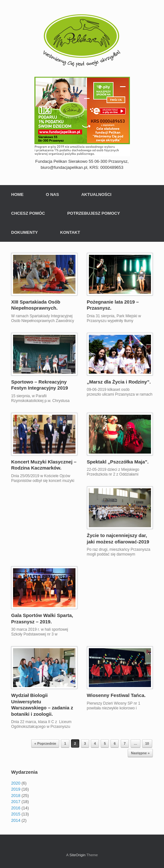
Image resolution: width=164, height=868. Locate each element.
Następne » (140, 753)
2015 (16, 814)
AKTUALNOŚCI (96, 194)
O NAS (52, 194)
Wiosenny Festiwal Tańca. (116, 695)
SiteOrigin (78, 855)
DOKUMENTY (25, 232)
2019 (16, 789)
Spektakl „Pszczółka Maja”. (118, 462)
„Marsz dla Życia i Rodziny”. (119, 382)
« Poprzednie (45, 743)
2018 (16, 796)
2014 (16, 820)
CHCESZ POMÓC (28, 213)
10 (147, 743)
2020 (16, 783)
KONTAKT (70, 232)
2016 (16, 808)
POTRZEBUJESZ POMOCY (93, 213)
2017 (16, 802)
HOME (17, 194)
